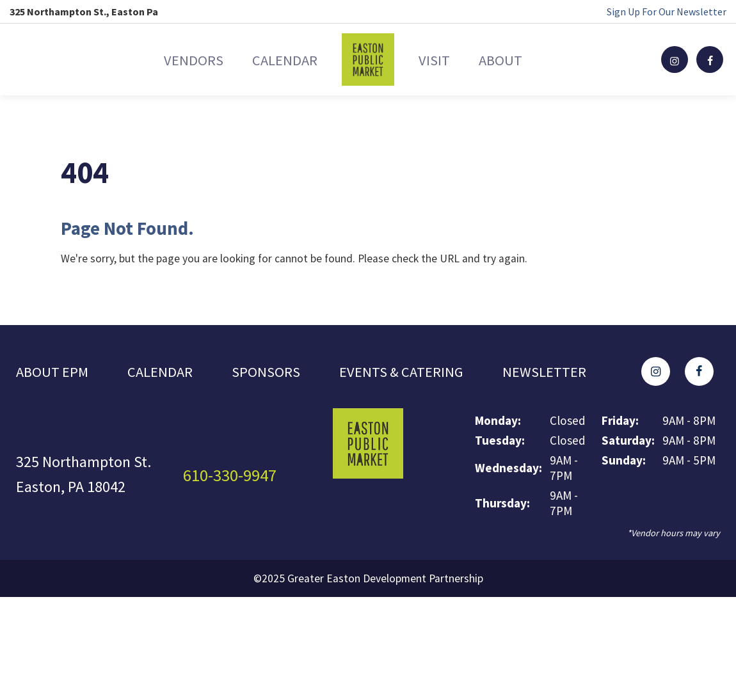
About (526, 59)
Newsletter (60, 384)
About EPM (54, 364)
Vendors (168, 59)
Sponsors (273, 364)
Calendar (276, 59)
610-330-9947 (234, 479)
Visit (443, 59)
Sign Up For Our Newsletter (667, 12)
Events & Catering (412, 364)
